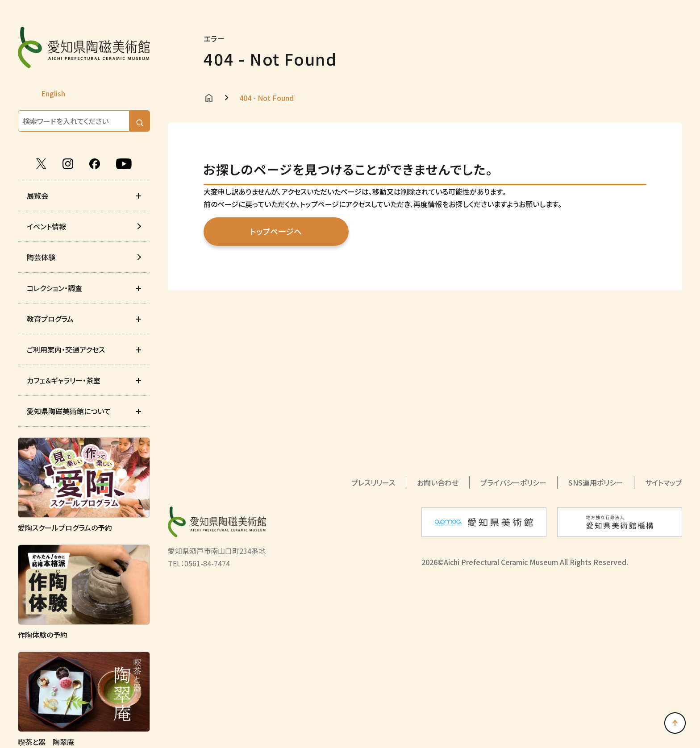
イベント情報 (46, 226)
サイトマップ (664, 482)
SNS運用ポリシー (596, 482)
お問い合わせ (438, 482)
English (53, 93)
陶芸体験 (41, 257)
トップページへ (276, 231)
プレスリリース (373, 482)
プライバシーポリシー (513, 482)
